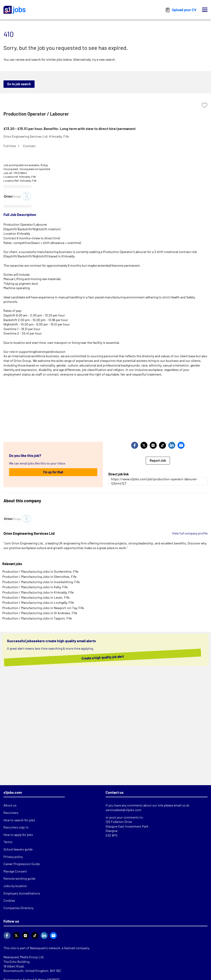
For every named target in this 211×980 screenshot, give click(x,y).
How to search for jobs (19, 820)
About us (10, 805)
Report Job (158, 460)
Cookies (9, 900)
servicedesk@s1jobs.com (123, 810)
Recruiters (11, 813)
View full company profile (190, 533)
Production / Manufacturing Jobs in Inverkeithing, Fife (41, 582)
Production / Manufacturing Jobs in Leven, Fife (36, 597)
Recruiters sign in (16, 827)
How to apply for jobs (18, 835)
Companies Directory (18, 908)
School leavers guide (18, 849)
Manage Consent (15, 871)
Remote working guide (19, 878)
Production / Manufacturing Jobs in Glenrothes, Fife (39, 577)
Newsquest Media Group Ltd (23, 957)
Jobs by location (15, 886)
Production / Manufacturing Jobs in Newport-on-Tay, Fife (43, 608)
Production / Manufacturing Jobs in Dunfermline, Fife (40, 571)
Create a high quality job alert (105, 657)
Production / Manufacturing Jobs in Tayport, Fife (37, 618)
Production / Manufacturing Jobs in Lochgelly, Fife (38, 602)
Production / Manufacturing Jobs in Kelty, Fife (35, 587)
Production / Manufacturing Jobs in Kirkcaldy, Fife (38, 592)
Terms (8, 842)
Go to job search (19, 84)
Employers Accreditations (22, 893)
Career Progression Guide (22, 864)
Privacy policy (13, 857)
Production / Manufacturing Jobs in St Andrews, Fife (40, 613)
